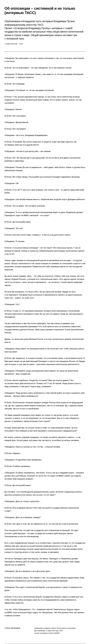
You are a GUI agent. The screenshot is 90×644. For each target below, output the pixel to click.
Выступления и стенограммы (66, 628)
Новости (54, 628)
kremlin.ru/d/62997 (54, 633)
